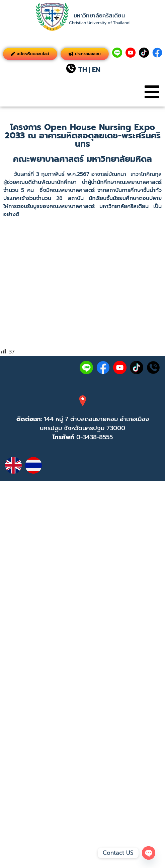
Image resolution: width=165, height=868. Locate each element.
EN (96, 70)
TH (83, 70)
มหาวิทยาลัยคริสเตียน (99, 16)
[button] (152, 92)
